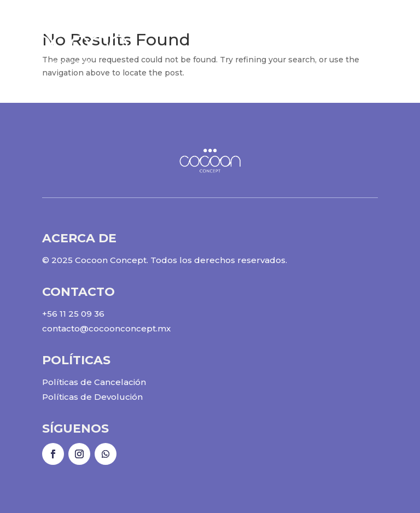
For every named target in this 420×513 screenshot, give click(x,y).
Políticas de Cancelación (94, 382)
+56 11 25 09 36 (73, 314)
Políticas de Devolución (92, 397)
